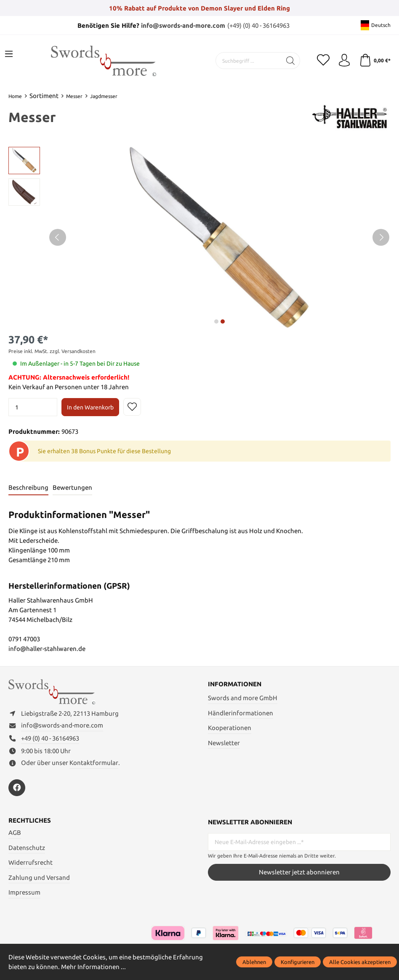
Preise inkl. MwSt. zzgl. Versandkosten (52, 351)
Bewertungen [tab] (72, 487)
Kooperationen (230, 728)
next (216, 321)
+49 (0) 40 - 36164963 (50, 738)
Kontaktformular (94, 763)
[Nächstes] (381, 237)
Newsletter (224, 743)
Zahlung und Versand (39, 878)
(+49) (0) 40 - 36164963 (258, 25)
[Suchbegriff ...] (249, 61)
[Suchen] (291, 61)
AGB (15, 833)
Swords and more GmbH (243, 698)
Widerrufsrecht (31, 862)
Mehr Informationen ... (93, 967)
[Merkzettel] (323, 61)
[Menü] (9, 54)
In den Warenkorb (90, 407)
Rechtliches (30, 820)
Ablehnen (254, 962)
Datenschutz (27, 848)
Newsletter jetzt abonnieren (299, 872)
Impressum (24, 892)
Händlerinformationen (241, 713)
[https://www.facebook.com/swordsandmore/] (17, 788)
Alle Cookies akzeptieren (360, 962)
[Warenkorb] (375, 61)
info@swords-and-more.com (183, 25)
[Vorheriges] (58, 237)
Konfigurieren (298, 962)
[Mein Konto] (344, 61)
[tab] (28, 488)
